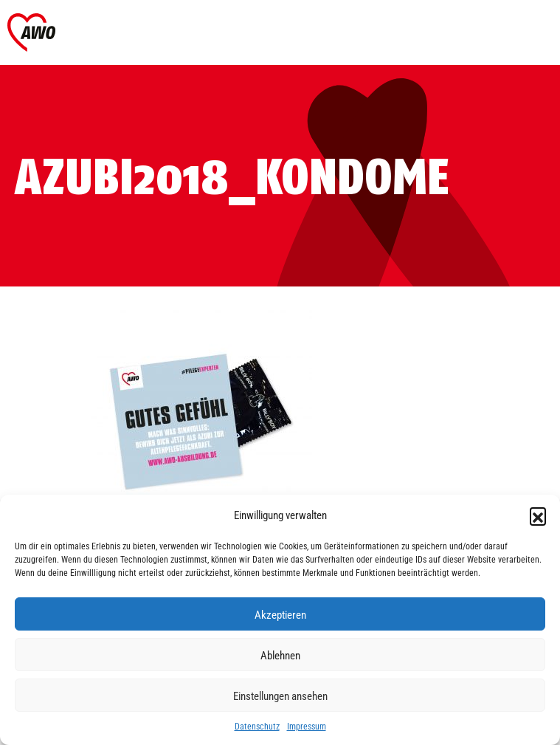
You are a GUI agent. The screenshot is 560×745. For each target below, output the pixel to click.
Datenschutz (257, 726)
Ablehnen (280, 655)
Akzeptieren (280, 614)
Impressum (307, 726)
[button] (538, 515)
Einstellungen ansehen (280, 696)
